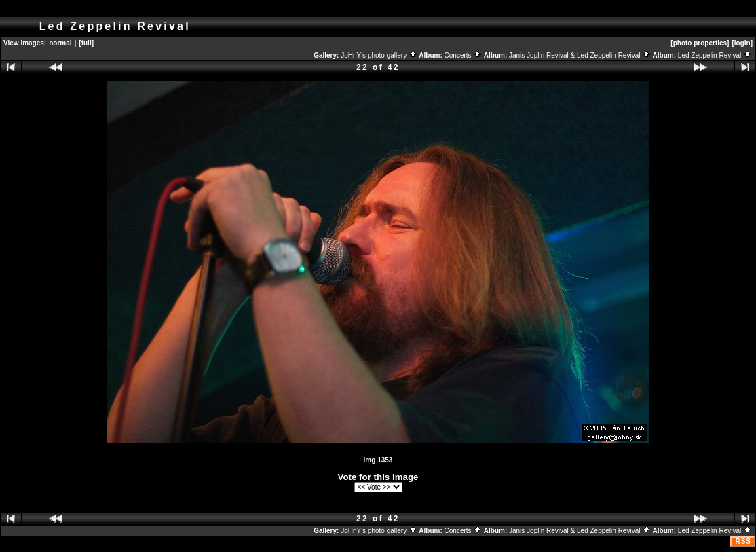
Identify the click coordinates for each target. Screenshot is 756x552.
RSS (743, 541)
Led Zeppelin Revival (715, 55)
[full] (86, 43)
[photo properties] (700, 43)
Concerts (464, 55)
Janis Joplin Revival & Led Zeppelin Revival (580, 55)
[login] (742, 43)
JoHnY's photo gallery (379, 55)
